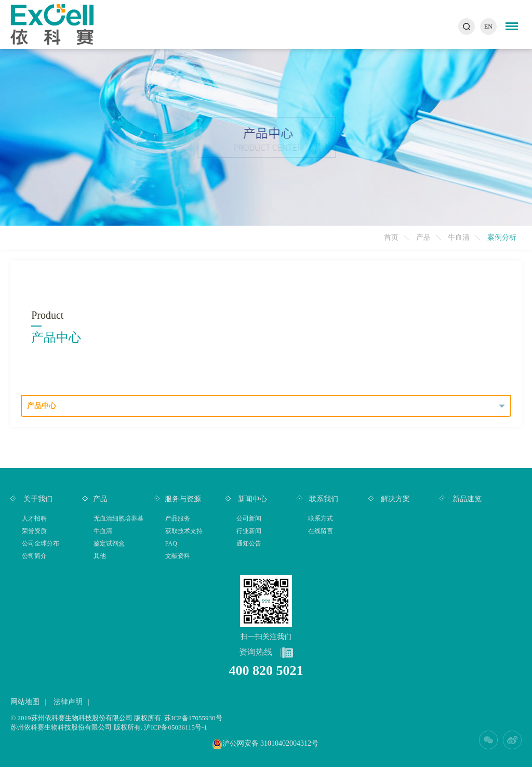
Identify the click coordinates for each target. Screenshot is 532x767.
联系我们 (323, 499)
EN (488, 27)
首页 (391, 237)
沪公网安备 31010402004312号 (271, 743)
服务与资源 (183, 499)
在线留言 (321, 531)
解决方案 (395, 499)
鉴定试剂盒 (109, 543)
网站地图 (25, 702)
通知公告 (249, 543)
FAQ (171, 543)
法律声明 (68, 702)
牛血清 (459, 237)
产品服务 (178, 518)
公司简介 (34, 556)
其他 (100, 556)
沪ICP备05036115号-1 (176, 727)
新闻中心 (251, 499)
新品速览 (466, 499)
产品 (423, 237)
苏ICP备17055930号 (193, 718)
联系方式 (321, 518)
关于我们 (37, 499)
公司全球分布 (41, 543)
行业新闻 (249, 531)
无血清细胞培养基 (118, 518)
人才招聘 (34, 518)
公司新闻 (249, 518)
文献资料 (178, 556)
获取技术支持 (184, 531)
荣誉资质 (34, 531)
